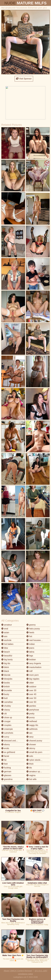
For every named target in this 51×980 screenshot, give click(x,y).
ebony (6, 744)
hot (29, 636)
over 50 (31, 698)
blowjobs (7, 679)
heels (30, 632)
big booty (7, 660)
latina (30, 652)
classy (6, 710)
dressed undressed (12, 741)
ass (4, 636)
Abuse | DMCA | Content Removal (18, 971)
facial (5, 756)
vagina (31, 775)
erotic (5, 748)
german (6, 772)
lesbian (31, 660)
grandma (7, 779)
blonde (6, 675)
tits (29, 768)
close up (7, 717)
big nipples (33, 679)
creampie (7, 729)
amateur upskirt (35, 772)
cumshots (7, 733)
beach (6, 652)
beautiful (7, 656)
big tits (6, 663)
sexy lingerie (34, 663)
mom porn (33, 675)
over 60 (31, 702)
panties (31, 706)
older (30, 683)
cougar (6, 721)
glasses (6, 775)
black (5, 671)
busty (5, 694)
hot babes (7, 644)
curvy (5, 737)
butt (4, 698)
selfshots (32, 729)
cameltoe (7, 702)
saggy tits (32, 725)
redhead (32, 721)
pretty (30, 714)
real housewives (35, 640)
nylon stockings (35, 760)
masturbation (34, 667)
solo (30, 756)
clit (4, 714)
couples (6, 725)
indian (31, 644)
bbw (5, 648)
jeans (30, 648)
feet (4, 764)
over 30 (31, 690)
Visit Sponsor (24, 79)
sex (29, 733)
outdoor (31, 687)
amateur (7, 625)
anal (5, 629)
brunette (7, 690)
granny (31, 625)
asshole (6, 640)
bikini (5, 667)
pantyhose (33, 710)
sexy (30, 737)
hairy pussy (33, 629)
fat (4, 760)
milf (29, 671)
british (6, 687)
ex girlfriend (8, 752)
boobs (6, 683)
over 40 (31, 694)
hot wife (31, 779)
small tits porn (34, 752)
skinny (31, 748)
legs (30, 656)
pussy (31, 717)
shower (31, 744)
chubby (6, 706)
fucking (6, 768)
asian (5, 632)
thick (30, 764)
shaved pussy (34, 741)
